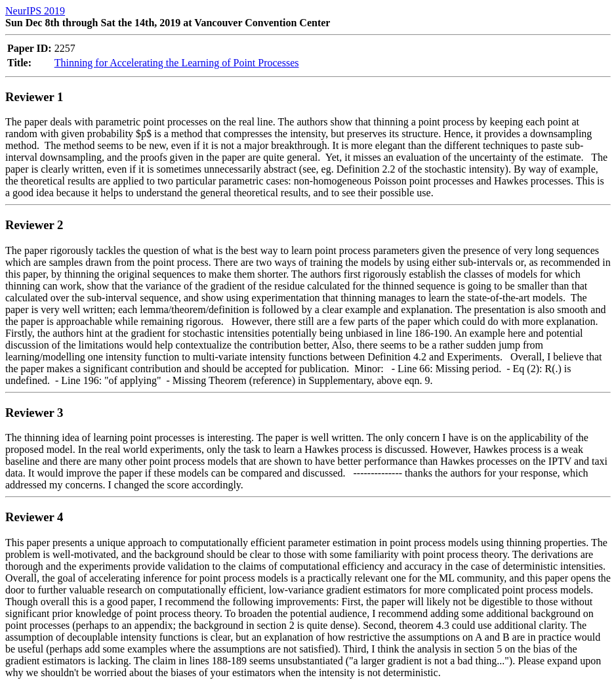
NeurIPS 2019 (35, 11)
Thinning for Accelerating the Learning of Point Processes (177, 63)
